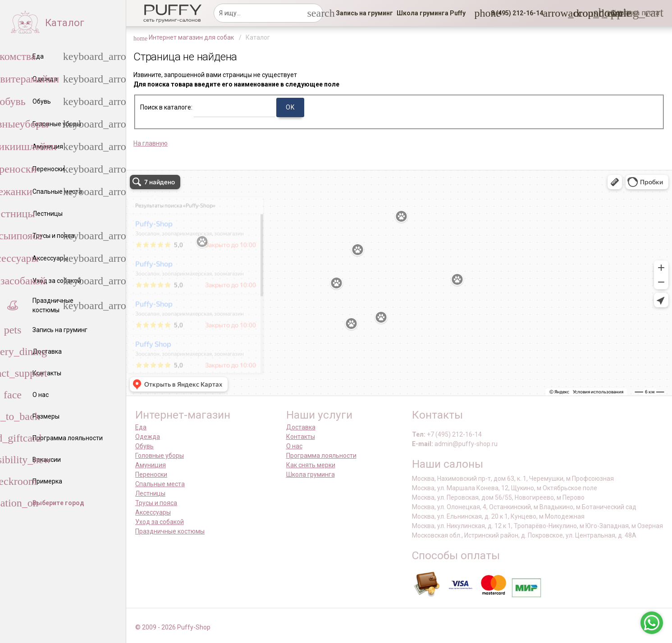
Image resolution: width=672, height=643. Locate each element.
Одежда (148, 437)
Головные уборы (160, 456)
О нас (294, 446)
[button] (514, 13)
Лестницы (150, 493)
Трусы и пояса (156, 503)
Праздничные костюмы (170, 531)
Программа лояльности (321, 456)
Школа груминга (311, 474)
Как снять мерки (311, 465)
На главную (151, 143)
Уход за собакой (160, 522)
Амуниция (151, 465)
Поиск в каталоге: (166, 107)
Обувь (144, 446)
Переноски (151, 474)
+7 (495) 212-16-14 (454, 434)
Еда (141, 427)
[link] (364, 13)
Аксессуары (153, 512)
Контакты (301, 437)
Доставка (301, 427)
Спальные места (160, 484)
